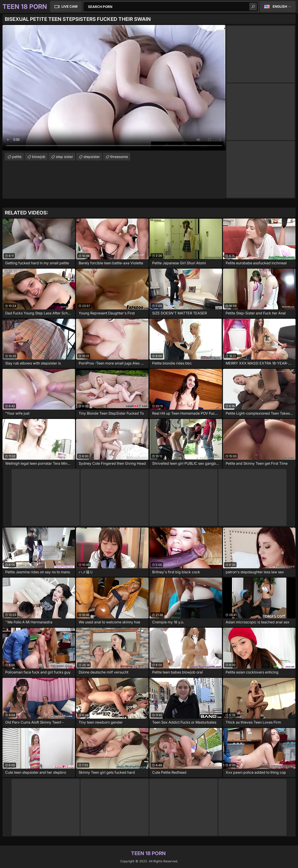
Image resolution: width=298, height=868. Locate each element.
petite (17, 157)
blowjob (39, 157)
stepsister (92, 157)
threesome (119, 157)
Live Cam (70, 6)
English (280, 6)
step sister (64, 157)
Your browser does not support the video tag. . (114, 88)
